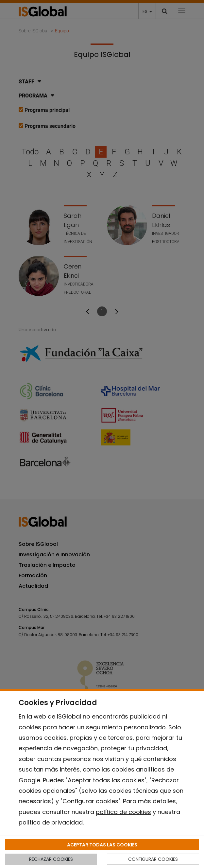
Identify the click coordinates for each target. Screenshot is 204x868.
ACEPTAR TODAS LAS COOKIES (102, 845)
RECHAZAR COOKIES (51, 859)
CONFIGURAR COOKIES (153, 859)
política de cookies (123, 812)
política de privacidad (51, 822)
